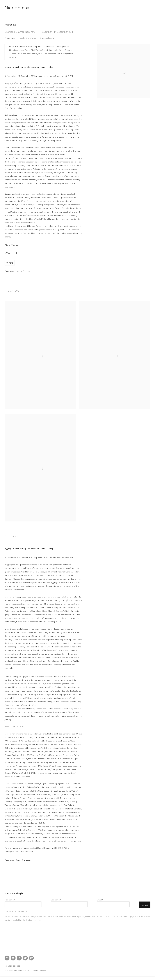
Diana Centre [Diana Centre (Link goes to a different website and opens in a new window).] (11, 245)
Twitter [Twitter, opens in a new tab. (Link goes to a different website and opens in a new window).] (13, 958)
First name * (10, 900)
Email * (100, 900)
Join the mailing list (25, 958)
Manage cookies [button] (12, 966)
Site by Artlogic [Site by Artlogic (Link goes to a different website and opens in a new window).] (39, 971)
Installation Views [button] (27, 38)
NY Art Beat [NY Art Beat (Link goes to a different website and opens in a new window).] (11, 253)
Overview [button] (10, 38)
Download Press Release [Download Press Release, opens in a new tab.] (18, 271)
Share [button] (10, 263)
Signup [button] (145, 905)
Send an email (31, 958)
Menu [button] (148, 7)
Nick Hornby (17, 8)
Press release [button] (47, 38)
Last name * (56, 900)
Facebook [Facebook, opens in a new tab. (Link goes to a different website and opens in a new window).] (7, 958)
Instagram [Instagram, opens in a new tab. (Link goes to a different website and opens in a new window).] (19, 958)
